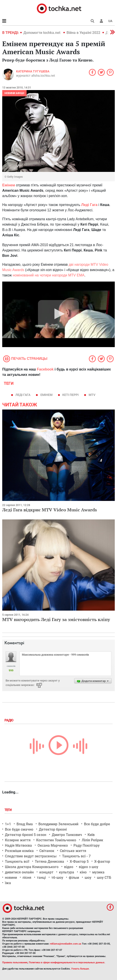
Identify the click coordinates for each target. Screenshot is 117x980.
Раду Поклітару (87, 845)
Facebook (45, 369)
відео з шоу (89, 867)
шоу (88, 878)
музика (98, 872)
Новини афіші (14, 93)
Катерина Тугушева (33, 71)
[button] (101, 21)
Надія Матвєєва (18, 845)
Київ (91, 835)
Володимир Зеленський (58, 824)
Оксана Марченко (53, 845)
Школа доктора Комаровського (32, 867)
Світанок (47, 851)
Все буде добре (97, 824)
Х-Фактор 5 (79, 862)
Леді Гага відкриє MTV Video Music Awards (50, 510)
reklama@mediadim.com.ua (66, 944)
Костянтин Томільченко (56, 840)
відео (69, 867)
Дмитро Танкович (67, 835)
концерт (46, 872)
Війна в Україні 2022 (83, 33)
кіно (83, 872)
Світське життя (73, 851)
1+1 (8, 824)
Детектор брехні (53, 829)
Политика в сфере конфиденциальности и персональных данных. (67, 962)
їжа (8, 883)
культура (67, 872)
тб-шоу (57, 878)
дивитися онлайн (19, 872)
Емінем (46, 395)
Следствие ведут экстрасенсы (31, 856)
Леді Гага (23, 395)
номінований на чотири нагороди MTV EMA (49, 275)
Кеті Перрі (70, 395)
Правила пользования (15, 962)
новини (11, 878)
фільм (74, 878)
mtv (92, 395)
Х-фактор (102, 862)
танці (41, 878)
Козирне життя (18, 840)
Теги (8, 810)
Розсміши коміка (19, 851)
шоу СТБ (104, 878)
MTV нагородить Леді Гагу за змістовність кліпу (56, 619)
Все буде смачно (19, 829)
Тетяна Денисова (49, 862)
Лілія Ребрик (92, 840)
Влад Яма (25, 824)
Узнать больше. (80, 969)
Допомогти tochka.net (42, 33)
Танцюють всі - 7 (76, 856)
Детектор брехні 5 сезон (26, 835)
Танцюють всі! (17, 862)
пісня (27, 878)
